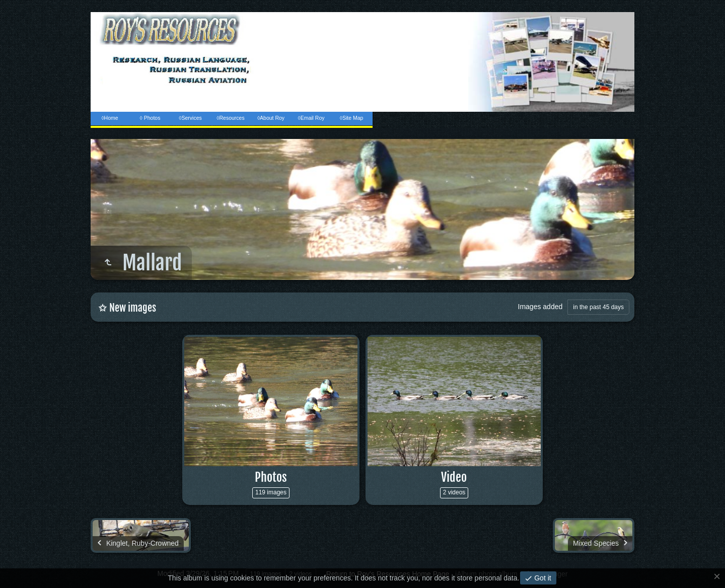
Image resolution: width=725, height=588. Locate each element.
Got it (541, 578)
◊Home (110, 118)
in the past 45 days (598, 307)
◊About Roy (271, 118)
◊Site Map (352, 118)
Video (454, 477)
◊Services (190, 118)
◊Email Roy (311, 118)
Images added (540, 307)
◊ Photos (150, 118)
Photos (271, 477)
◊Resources (230, 118)
